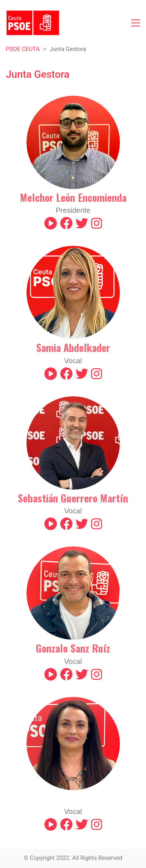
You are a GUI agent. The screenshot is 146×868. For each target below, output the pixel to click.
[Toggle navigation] (136, 23)
